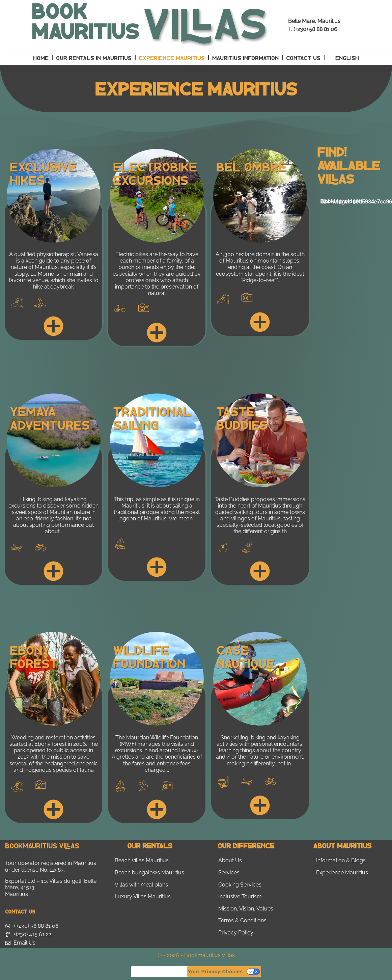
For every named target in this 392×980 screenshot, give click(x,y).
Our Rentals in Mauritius (94, 58)
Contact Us (303, 58)
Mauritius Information (245, 58)
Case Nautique (245, 656)
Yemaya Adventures (50, 418)
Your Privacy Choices (215, 972)
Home (41, 58)
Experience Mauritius (172, 58)
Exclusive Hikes (43, 173)
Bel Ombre (251, 166)
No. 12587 (52, 870)
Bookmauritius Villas (42, 846)
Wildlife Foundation (149, 656)
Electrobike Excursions (155, 173)
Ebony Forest (34, 656)
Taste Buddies (242, 418)
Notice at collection (159, 971)
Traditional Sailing (152, 418)
